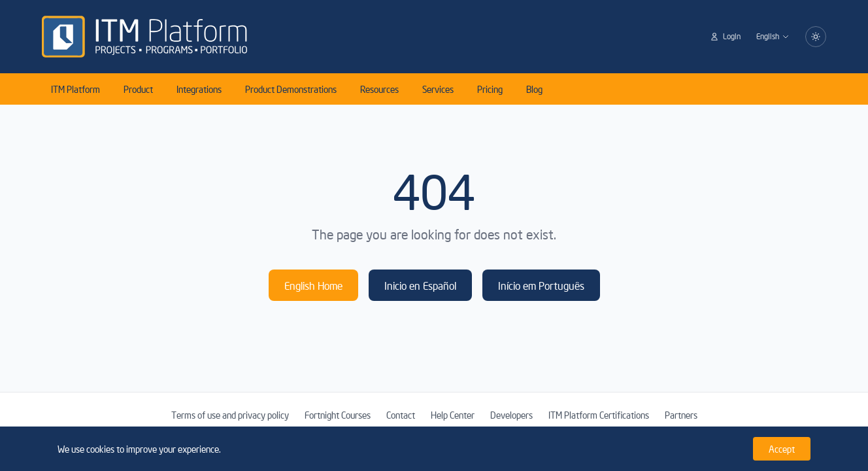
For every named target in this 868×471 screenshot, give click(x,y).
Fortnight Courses (338, 415)
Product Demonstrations (291, 89)
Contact (401, 415)
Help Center (453, 415)
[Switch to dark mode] (816, 37)
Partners (681, 415)
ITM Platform (75, 89)
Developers (511, 415)
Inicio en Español (420, 285)
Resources (379, 89)
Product (138, 89)
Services (438, 89)
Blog (534, 89)
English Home (313, 285)
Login (725, 36)
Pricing (490, 89)
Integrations (199, 89)
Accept (782, 449)
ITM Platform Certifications (599, 415)
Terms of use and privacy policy (230, 415)
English (773, 36)
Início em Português (541, 285)
